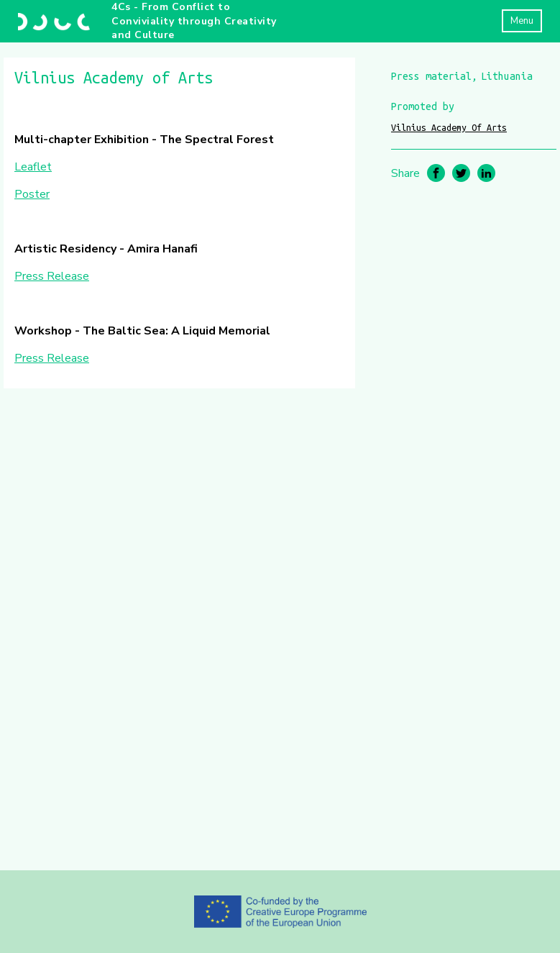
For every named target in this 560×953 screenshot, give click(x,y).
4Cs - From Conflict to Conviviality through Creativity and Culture (194, 21)
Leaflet (33, 167)
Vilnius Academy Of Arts (449, 127)
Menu (522, 21)
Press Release (52, 276)
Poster (32, 194)
